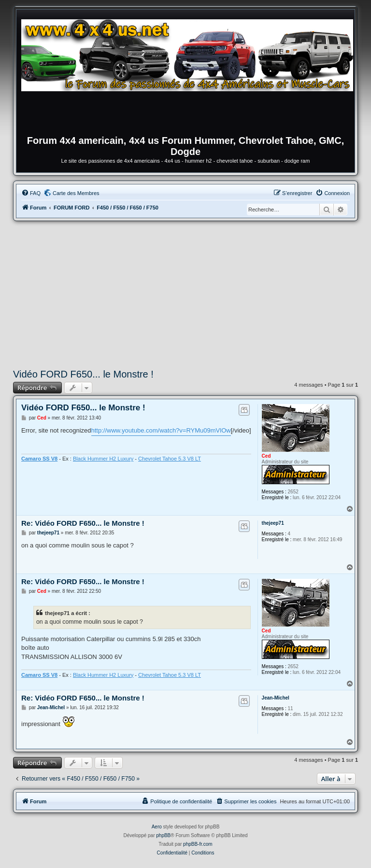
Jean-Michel (276, 698)
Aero (157, 827)
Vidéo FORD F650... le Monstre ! (83, 374)
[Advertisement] (185, 294)
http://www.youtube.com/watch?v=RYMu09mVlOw (161, 430)
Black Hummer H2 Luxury (103, 459)
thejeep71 (273, 523)
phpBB (163, 835)
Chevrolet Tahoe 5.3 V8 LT (170, 459)
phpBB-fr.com (198, 844)
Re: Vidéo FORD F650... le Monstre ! (83, 523)
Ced (266, 456)
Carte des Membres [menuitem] (76, 193)
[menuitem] (31, 193)
